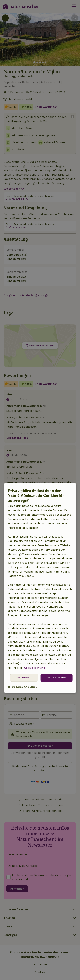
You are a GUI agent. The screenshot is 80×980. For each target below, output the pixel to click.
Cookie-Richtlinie (35, 668)
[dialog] (40, 588)
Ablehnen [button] (24, 678)
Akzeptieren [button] (56, 678)
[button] (22, 687)
